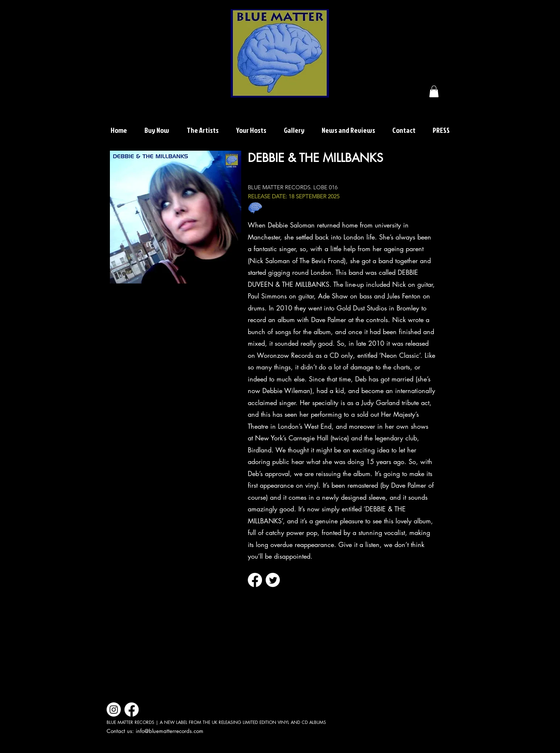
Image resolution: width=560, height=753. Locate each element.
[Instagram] (114, 710)
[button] (434, 91)
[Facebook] (255, 580)
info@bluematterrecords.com (170, 731)
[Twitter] (273, 580)
